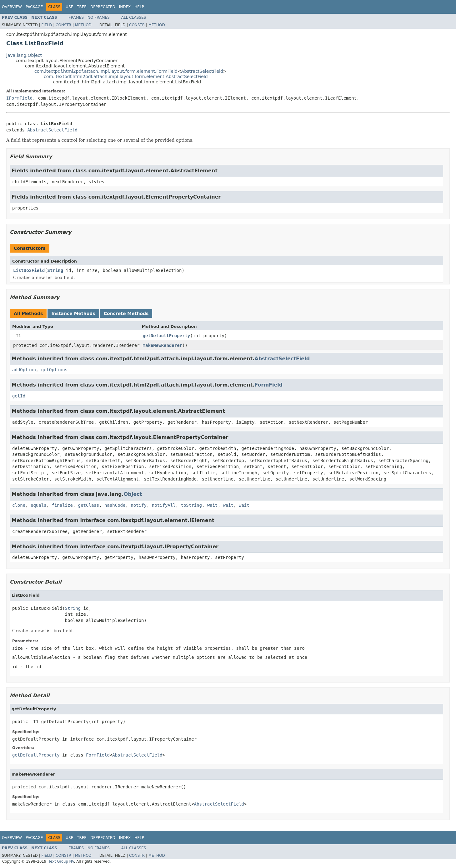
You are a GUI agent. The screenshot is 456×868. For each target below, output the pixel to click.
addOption (24, 370)
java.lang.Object (24, 55)
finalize (62, 505)
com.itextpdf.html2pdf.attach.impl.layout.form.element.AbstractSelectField (126, 76)
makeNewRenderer (163, 345)
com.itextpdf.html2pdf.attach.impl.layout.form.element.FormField (106, 71)
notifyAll (164, 505)
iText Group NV (61, 861)
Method (83, 25)
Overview (12, 7)
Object (133, 494)
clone (19, 505)
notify (139, 505)
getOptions (54, 370)
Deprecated (103, 7)
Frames (76, 17)
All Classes (134, 17)
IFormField (19, 98)
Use (69, 7)
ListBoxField (29, 270)
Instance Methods (73, 313)
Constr (63, 25)
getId (19, 396)
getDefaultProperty (167, 336)
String (55, 270)
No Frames (99, 17)
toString (191, 505)
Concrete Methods (126, 313)
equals (39, 505)
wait (213, 505)
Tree (82, 7)
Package (34, 7)
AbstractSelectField (202, 71)
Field (47, 25)
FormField (268, 385)
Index (125, 7)
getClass (89, 505)
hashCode (115, 505)
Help (139, 7)
